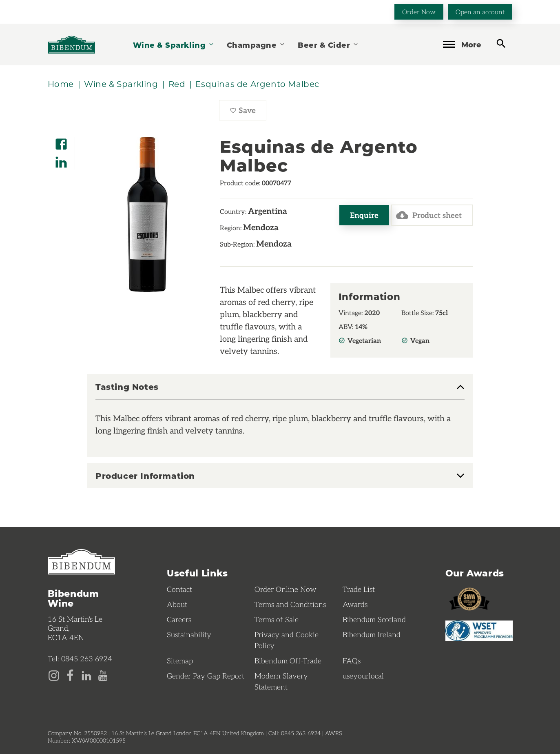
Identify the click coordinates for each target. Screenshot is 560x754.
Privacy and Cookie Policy (287, 640)
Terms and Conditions (290, 604)
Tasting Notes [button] (127, 387)
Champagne (256, 45)
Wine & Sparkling (174, 45)
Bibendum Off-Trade (288, 661)
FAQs (352, 661)
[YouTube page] (103, 675)
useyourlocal (363, 676)
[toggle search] (501, 44)
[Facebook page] (70, 675)
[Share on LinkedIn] (61, 159)
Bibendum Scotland (374, 619)
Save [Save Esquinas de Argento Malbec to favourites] (248, 112)
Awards (355, 604)
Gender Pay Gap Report (206, 676)
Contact (179, 589)
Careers (179, 619)
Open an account (480, 12)
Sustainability (189, 634)
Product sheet (429, 215)
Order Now (419, 12)
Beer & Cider (328, 45)
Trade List (359, 589)
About (177, 604)
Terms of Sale (277, 619)
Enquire (364, 215)
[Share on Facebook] (61, 141)
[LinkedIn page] (86, 675)
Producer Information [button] (145, 476)
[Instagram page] (54, 675)
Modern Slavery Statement (281, 681)
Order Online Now (286, 589)
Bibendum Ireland (372, 634)
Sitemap (180, 661)
